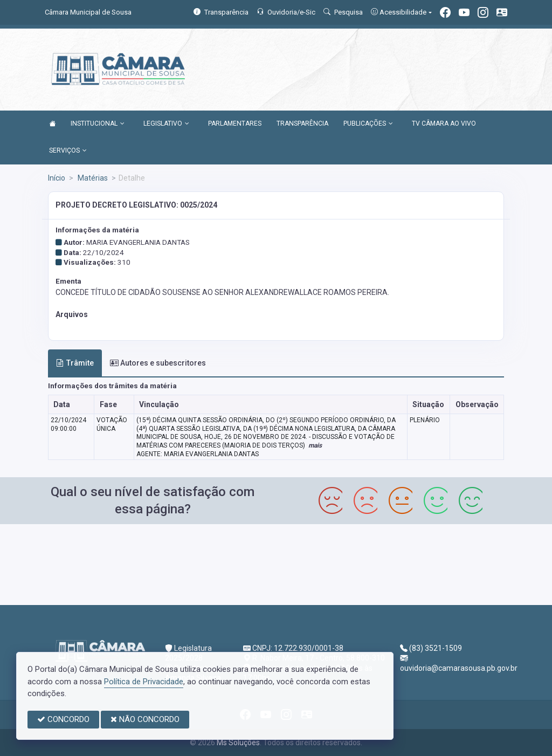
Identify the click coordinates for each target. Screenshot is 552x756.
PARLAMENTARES (235, 123)
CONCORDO (63, 719)
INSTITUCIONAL (98, 124)
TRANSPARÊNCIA (302, 123)
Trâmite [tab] (75, 363)
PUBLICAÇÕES (368, 124)
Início (57, 178)
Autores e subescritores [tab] (158, 363)
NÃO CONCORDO (145, 719)
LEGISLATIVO (166, 124)
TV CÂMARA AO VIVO (444, 123)
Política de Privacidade (144, 682)
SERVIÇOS (68, 151)
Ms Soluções (238, 743)
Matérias (92, 178)
